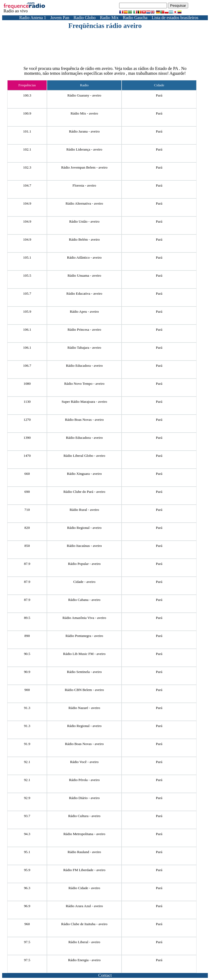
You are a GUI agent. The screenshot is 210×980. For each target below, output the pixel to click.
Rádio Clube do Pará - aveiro (84, 492)
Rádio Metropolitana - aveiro (84, 834)
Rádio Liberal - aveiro (84, 942)
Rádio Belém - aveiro (84, 239)
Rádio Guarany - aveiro (84, 95)
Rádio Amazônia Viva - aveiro (84, 618)
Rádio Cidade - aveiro (84, 888)
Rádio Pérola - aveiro (84, 780)
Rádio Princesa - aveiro (84, 329)
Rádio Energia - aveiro (84, 960)
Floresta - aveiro (84, 185)
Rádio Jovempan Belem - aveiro (84, 167)
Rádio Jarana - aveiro (84, 131)
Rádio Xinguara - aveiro (84, 474)
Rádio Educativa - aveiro (84, 293)
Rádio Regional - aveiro (84, 528)
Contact (105, 975)
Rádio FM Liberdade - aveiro (84, 870)
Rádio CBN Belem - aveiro (84, 690)
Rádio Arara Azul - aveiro (84, 906)
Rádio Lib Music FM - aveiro (84, 654)
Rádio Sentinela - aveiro (84, 672)
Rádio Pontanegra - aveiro (84, 636)
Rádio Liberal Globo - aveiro (84, 456)
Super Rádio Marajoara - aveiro (84, 402)
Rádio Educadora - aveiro (84, 366)
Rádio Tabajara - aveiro (84, 348)
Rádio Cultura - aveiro (84, 816)
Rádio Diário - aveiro (84, 798)
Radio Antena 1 (33, 18)
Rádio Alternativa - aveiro (84, 203)
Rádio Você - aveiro (84, 762)
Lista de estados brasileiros (175, 18)
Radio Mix (109, 18)
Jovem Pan (60, 18)
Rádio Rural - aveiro (84, 510)
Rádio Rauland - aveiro (84, 852)
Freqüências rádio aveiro (105, 26)
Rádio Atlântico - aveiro (84, 257)
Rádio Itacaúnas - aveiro (84, 546)
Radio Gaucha (135, 18)
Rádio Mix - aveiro (84, 113)
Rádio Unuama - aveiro (84, 275)
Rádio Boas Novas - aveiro (84, 420)
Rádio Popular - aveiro (84, 564)
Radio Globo (85, 18)
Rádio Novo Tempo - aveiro (84, 384)
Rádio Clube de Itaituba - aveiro (84, 924)
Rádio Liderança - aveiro (84, 149)
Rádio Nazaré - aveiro (84, 708)
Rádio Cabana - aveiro (84, 600)
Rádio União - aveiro (84, 221)
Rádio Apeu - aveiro (84, 311)
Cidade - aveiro (84, 582)
